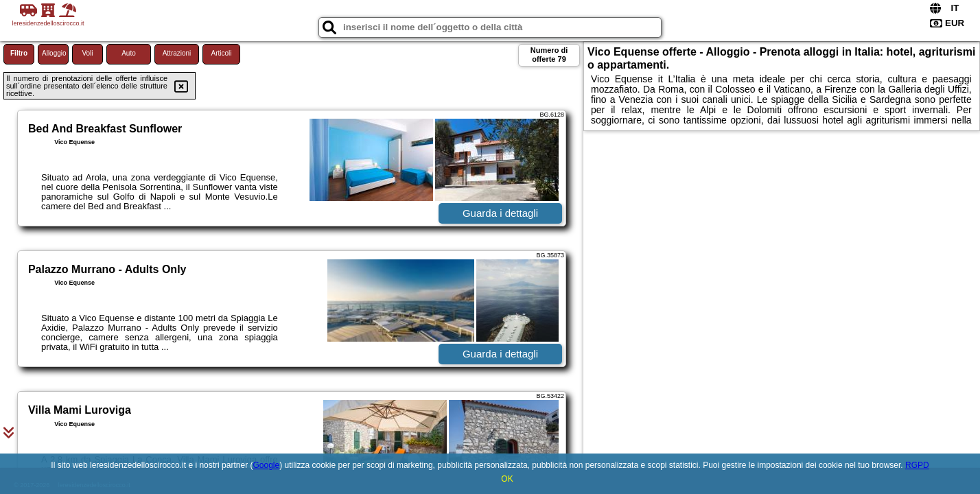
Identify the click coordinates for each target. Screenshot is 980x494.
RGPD (917, 465)
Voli (87, 53)
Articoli (221, 53)
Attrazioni (177, 53)
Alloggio (54, 53)
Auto (129, 53)
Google (266, 465)
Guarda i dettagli (500, 213)
